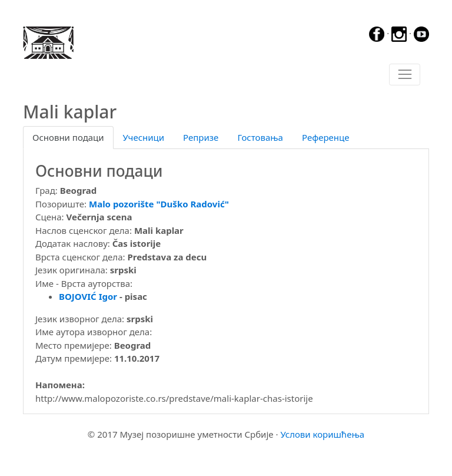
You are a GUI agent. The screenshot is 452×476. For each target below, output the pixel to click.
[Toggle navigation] (405, 75)
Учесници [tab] (144, 137)
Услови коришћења (322, 434)
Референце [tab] (326, 137)
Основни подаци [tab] (68, 137)
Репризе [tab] (201, 137)
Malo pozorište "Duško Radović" (159, 204)
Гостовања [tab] (260, 137)
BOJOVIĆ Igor (88, 296)
